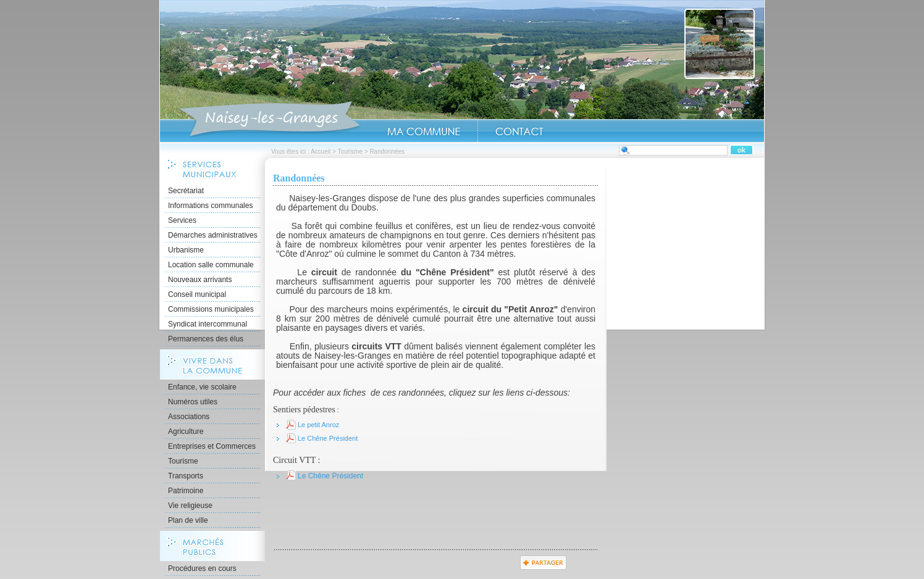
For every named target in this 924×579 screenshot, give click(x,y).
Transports (186, 476)
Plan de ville (188, 520)
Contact (519, 131)
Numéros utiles (193, 402)
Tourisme (350, 152)
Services (182, 220)
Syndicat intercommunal (208, 324)
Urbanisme (186, 250)
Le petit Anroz (318, 425)
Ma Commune (424, 131)
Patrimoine (186, 491)
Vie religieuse (190, 506)
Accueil (270, 120)
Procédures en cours (202, 569)
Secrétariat (186, 191)
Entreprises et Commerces (212, 446)
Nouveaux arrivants (200, 280)
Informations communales (210, 206)
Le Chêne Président (328, 438)
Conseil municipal (197, 294)
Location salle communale (211, 265)
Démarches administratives (213, 235)
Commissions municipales (211, 309)
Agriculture (186, 431)
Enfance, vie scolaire (202, 387)
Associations (189, 417)
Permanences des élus (206, 339)
